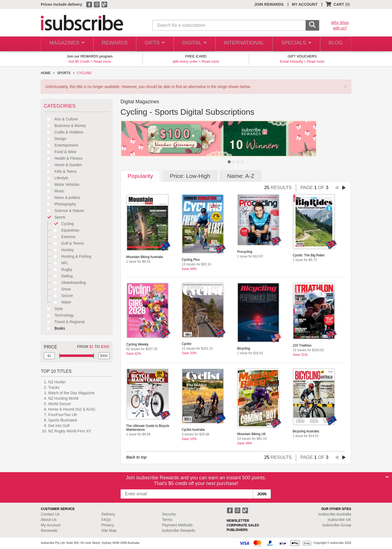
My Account (51, 525)
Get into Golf (59, 426)
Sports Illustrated (62, 420)
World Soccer (60, 404)
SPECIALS (295, 44)
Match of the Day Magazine (71, 393)
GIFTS (154, 44)
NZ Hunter (57, 382)
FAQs (106, 520)
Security (169, 514)
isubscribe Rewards (179, 530)
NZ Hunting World (63, 398)
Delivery (108, 514)
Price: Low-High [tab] (190, 176)
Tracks (54, 387)
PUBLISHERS (237, 530)
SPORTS (64, 73)
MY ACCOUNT (305, 4)
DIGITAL (195, 44)
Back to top (137, 457)
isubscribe (335, 514)
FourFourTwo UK (63, 415)
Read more (102, 61)
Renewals (49, 530)
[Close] (387, 477)
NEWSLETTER (238, 521)
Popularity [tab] (140, 176)
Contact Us (50, 514)
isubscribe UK (339, 520)
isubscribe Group (337, 525)
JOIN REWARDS (269, 4)
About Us (49, 520)
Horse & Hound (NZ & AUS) (72, 409)
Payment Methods (177, 525)
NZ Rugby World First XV (70, 431)
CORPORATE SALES (243, 525)
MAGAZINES (66, 44)
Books (54, 328)
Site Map (109, 530)
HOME (46, 73)
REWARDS (114, 44)
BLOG (335, 44)
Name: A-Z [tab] (241, 176)
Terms (167, 520)
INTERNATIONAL (244, 44)
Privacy (108, 525)
